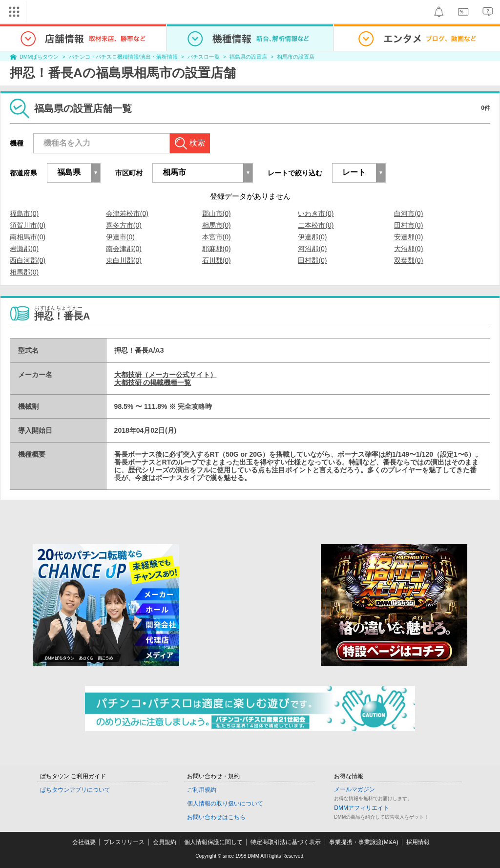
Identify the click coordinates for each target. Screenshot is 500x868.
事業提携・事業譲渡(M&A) (364, 842)
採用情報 (418, 842)
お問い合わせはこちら (216, 817)
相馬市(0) (217, 225)
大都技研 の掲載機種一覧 (153, 382)
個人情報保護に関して (213, 842)
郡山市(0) (217, 213)
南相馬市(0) (28, 237)
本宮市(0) (217, 237)
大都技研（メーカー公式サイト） (166, 375)
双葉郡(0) (408, 260)
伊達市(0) (120, 237)
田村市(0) (408, 225)
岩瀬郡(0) (24, 249)
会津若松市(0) (127, 213)
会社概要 (84, 842)
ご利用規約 (202, 790)
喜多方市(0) (124, 225)
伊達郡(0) (312, 237)
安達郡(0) (408, 237)
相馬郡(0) (24, 272)
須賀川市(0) (28, 225)
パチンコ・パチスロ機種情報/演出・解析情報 (123, 57)
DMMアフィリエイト (362, 808)
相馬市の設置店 (296, 57)
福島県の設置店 (248, 57)
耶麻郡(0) (217, 249)
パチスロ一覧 (204, 57)
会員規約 (165, 842)
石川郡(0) (217, 260)
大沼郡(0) (408, 249)
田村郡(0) (312, 260)
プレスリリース (124, 842)
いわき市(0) (316, 213)
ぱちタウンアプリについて (75, 790)
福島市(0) (24, 213)
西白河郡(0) (28, 260)
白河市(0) (408, 213)
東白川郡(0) (124, 260)
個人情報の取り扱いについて (225, 804)
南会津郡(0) (124, 249)
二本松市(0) (316, 225)
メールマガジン (354, 789)
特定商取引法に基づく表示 (286, 842)
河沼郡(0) (312, 249)
